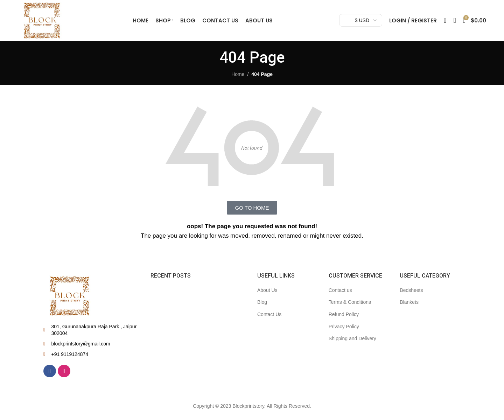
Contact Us (269, 317)
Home (238, 77)
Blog (262, 305)
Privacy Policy (344, 329)
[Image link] (70, 299)
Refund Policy (344, 317)
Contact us (340, 293)
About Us (267, 293)
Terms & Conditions (350, 305)
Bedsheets (411, 293)
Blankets (409, 305)
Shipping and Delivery (352, 341)
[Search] (445, 22)
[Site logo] (44, 21)
